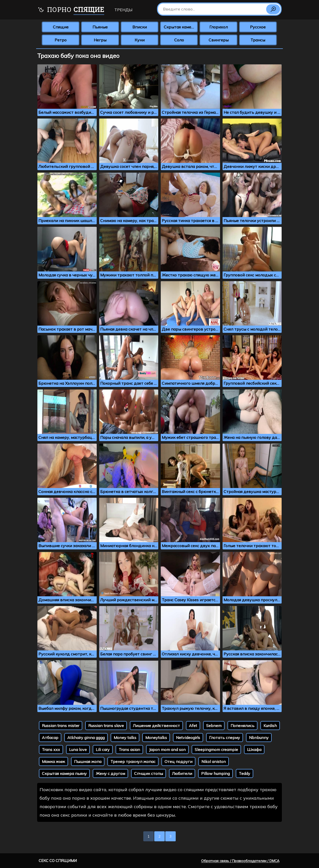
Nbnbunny (259, 738)
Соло (179, 40)
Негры (100, 40)
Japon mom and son (167, 749)
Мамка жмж (53, 761)
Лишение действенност (156, 726)
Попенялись (242, 726)
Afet (193, 726)
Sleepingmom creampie (216, 749)
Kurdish (270, 726)
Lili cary (103, 749)
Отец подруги (178, 761)
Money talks (125, 738)
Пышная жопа (88, 761)
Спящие (61, 27)
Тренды (123, 10)
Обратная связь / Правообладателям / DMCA (240, 861)
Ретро (61, 40)
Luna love (78, 749)
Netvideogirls (188, 738)
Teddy (244, 773)
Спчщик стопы (149, 773)
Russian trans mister (61, 726)
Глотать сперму (225, 738)
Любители (182, 773)
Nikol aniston (214, 761)
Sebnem (214, 726)
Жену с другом (110, 773)
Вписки (140, 27)
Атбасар (50, 738)
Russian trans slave (106, 726)
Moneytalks (156, 738)
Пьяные (100, 27)
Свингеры (219, 40)
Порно (71, 10)
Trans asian (129, 749)
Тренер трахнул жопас (133, 761)
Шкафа (254, 749)
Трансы (258, 40)
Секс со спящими (58, 861)
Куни (140, 40)
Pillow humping (215, 773)
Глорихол (219, 27)
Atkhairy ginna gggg (86, 738)
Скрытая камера (180, 27)
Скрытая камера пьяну (64, 773)
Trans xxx (51, 749)
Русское (258, 27)
